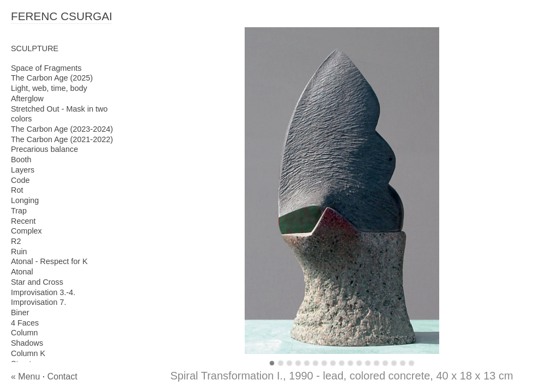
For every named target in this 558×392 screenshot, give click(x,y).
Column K (28, 353)
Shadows (27, 343)
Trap (19, 211)
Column (25, 333)
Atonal (22, 272)
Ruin (19, 252)
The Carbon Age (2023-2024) (62, 129)
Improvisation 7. (39, 302)
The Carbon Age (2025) (52, 78)
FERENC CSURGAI (62, 16)
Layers (23, 170)
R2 (16, 241)
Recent (23, 221)
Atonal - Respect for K (49, 261)
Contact (62, 376)
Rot (17, 190)
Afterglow (27, 99)
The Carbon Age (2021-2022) (62, 139)
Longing (25, 200)
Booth (21, 160)
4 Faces (25, 323)
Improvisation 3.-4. (43, 292)
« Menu (25, 376)
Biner (20, 313)
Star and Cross (37, 282)
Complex (26, 231)
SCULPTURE (35, 48)
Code (20, 180)
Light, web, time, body (49, 88)
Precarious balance (44, 149)
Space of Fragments (46, 68)
